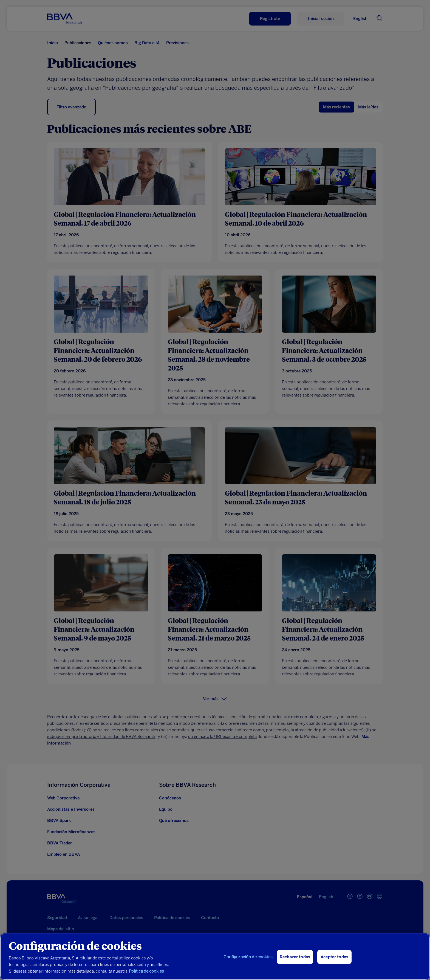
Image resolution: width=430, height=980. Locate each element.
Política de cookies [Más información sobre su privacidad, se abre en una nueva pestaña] (146, 971)
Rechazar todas (295, 957)
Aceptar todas (334, 957)
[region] (215, 957)
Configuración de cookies (248, 957)
